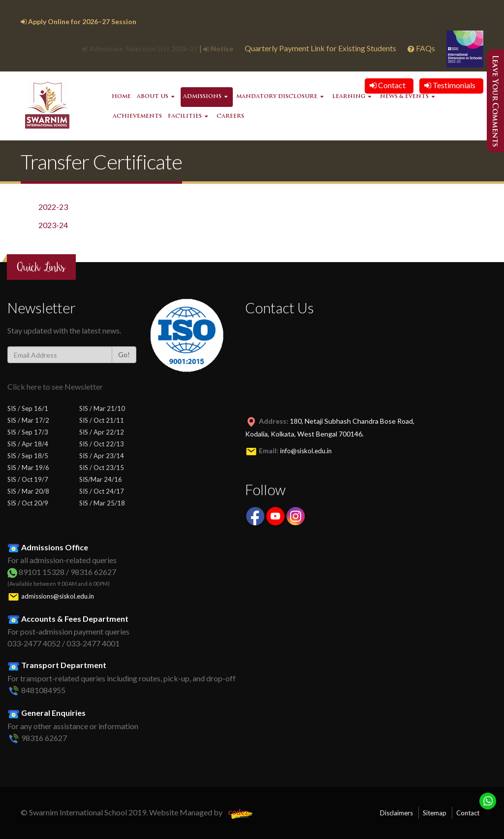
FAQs (422, 48)
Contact (388, 85)
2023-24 (53, 225)
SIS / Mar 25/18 (102, 503)
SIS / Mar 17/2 (28, 420)
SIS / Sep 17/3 (28, 432)
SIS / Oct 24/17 (102, 491)
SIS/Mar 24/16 (101, 479)
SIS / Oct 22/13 (102, 444)
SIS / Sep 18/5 (28, 456)
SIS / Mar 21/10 (102, 408)
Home (121, 97)
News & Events (404, 97)
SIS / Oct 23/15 (102, 468)
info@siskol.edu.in (306, 451)
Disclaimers (396, 813)
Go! (124, 354)
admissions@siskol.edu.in (58, 596)
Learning (349, 97)
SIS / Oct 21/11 (102, 420)
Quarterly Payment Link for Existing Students (320, 48)
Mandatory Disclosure (277, 97)
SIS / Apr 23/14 (102, 456)
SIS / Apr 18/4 (28, 444)
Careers (230, 117)
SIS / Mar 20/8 (28, 491)
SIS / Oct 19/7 (28, 479)
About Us (153, 97)
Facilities (185, 117)
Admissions (202, 97)
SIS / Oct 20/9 (28, 503)
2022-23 (53, 207)
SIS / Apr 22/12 (102, 432)
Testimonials (450, 85)
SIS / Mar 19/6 (28, 468)
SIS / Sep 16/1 (28, 408)
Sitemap (435, 813)
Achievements (137, 117)
